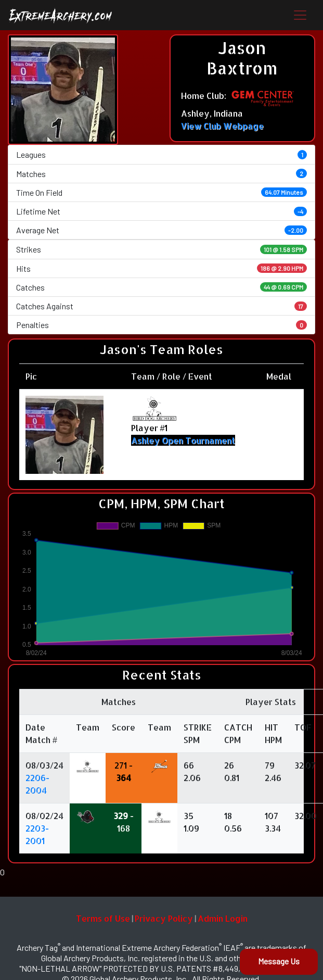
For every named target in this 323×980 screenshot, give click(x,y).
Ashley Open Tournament (183, 440)
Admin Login (223, 918)
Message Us (279, 961)
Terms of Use (103, 918)
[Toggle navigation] (300, 15)
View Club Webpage (222, 126)
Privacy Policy (164, 918)
